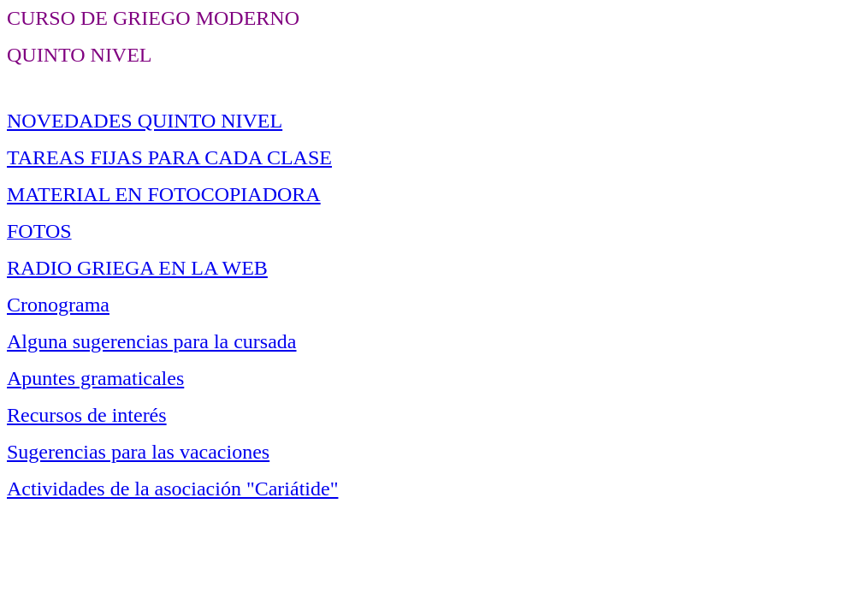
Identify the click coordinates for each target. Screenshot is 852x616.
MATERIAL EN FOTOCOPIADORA (164, 194)
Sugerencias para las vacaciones (138, 452)
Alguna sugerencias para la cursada (152, 341)
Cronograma (58, 305)
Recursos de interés (87, 415)
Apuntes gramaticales (95, 378)
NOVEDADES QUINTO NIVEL (145, 121)
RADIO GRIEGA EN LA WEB (137, 268)
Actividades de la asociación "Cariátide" (172, 489)
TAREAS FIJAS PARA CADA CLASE (169, 157)
